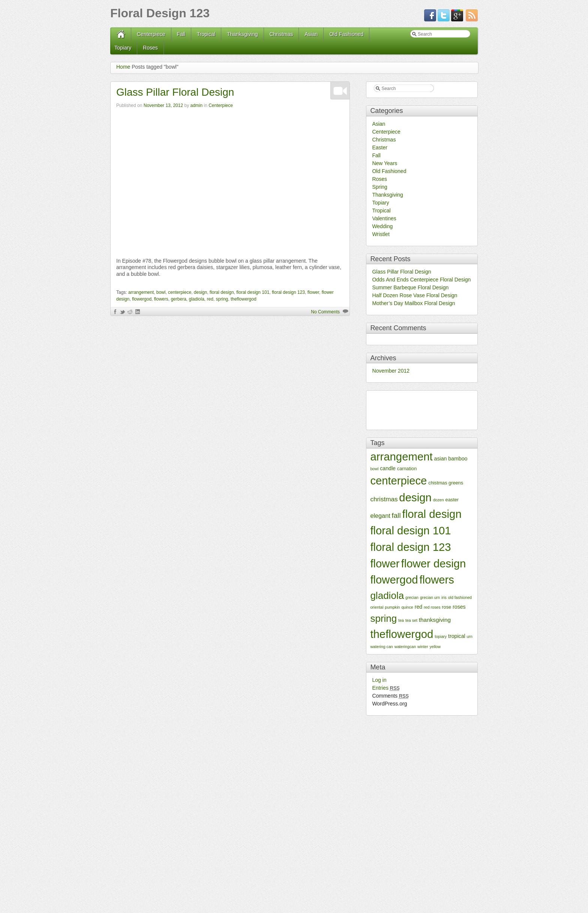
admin (196, 105)
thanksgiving (435, 620)
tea (401, 620)
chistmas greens (446, 483)
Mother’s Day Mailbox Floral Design (413, 303)
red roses (432, 607)
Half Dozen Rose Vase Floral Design (415, 295)
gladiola (196, 299)
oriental (377, 607)
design (200, 292)
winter (423, 647)
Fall (181, 34)
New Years (385, 163)
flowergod (142, 299)
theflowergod (244, 299)
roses (459, 607)
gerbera (178, 299)
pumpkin (392, 607)
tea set (411, 620)
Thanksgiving (242, 34)
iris (444, 597)
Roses (150, 48)
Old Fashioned (346, 34)
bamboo (458, 459)
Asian (311, 34)
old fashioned (460, 597)
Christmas (281, 34)
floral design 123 (288, 292)
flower (313, 292)
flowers (161, 299)
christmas (384, 499)
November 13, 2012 (163, 105)
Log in (379, 680)
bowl (161, 292)
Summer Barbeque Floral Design (410, 287)
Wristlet (381, 234)
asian (441, 459)
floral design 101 (253, 292)
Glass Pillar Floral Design (175, 92)
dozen (439, 500)
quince (407, 607)
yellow (435, 647)
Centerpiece (151, 34)
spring (222, 299)
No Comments (325, 312)
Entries (386, 688)
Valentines (384, 218)
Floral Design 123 (160, 13)
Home (123, 67)
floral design (222, 292)
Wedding (382, 226)
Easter (379, 147)
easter (452, 500)
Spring (379, 187)
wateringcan (405, 647)
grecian (412, 597)
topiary (441, 636)
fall (396, 515)
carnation (407, 469)
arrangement (141, 292)
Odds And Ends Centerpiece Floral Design (421, 280)
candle (388, 468)
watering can (381, 647)
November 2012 (391, 371)
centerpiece (180, 292)
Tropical (206, 34)
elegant (380, 516)
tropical (457, 636)
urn (470, 636)
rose (446, 607)
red (210, 299)
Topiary (123, 48)
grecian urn (430, 597)
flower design (434, 563)
